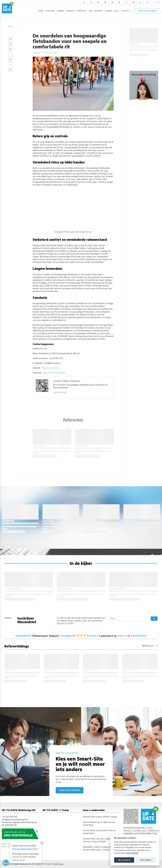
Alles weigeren (146, 860)
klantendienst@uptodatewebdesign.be (19, 822)
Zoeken (157, 2)
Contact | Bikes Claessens (67, 381)
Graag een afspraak (70, 790)
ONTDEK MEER (60, 393)
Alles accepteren (124, 860)
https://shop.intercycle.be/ (54, 373)
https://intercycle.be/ (50, 368)
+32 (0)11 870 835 (10, 817)
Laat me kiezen (132, 853)
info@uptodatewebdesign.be (15, 819)
